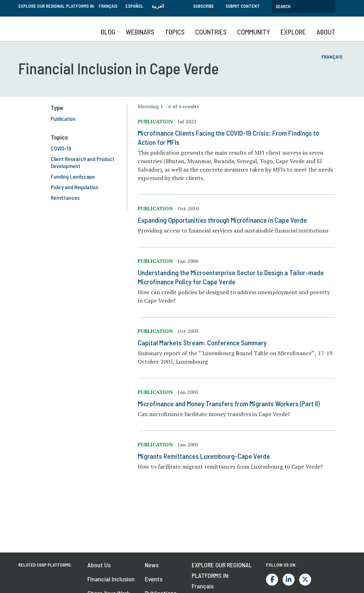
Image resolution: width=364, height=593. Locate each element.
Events (154, 579)
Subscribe (203, 6)
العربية (158, 6)
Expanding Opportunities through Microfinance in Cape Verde (222, 220)
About (326, 32)
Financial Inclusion (111, 579)
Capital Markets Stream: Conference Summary (202, 342)
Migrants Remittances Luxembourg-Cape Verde (204, 456)
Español (134, 6)
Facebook (272, 580)
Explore (293, 32)
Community (254, 32)
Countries (211, 32)
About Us (99, 565)
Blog (108, 32)
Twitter (305, 580)
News (152, 565)
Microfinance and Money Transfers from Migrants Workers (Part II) (229, 403)
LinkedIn (289, 580)
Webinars (140, 32)
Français (108, 6)
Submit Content (243, 6)
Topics (175, 32)
